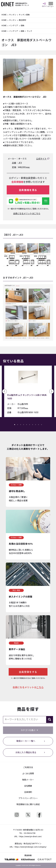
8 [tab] (36, 425)
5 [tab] (27, 425)
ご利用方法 (28, 767)
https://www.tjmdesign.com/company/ (31, 847)
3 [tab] (21, 425)
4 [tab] (24, 425)
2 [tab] (18, 425)
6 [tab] (30, 425)
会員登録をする (28, 672)
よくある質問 (28, 774)
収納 (22, 31)
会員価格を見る (28, 190)
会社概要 (28, 786)
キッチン (13, 15)
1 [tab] (15, 425)
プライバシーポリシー (28, 798)
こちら (40, 687)
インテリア (14, 26)
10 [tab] (42, 425)
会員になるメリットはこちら (27, 214)
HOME (4, 15)
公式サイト (41, 159)
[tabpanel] (28, 392)
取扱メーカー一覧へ (26, 741)
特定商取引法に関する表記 (28, 804)
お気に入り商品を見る (26, 752)
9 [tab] (39, 425)
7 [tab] (33, 425)
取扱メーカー (28, 780)
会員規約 (28, 792)
